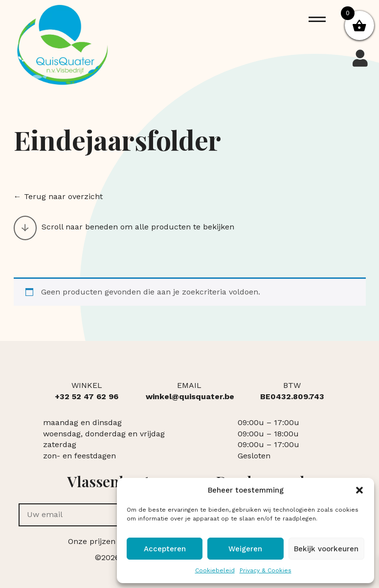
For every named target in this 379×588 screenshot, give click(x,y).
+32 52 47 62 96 (87, 396)
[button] (359, 490)
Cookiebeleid (215, 570)
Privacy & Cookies (266, 570)
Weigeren (245, 549)
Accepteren (165, 549)
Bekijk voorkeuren (326, 549)
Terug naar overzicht (63, 196)
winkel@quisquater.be (190, 396)
